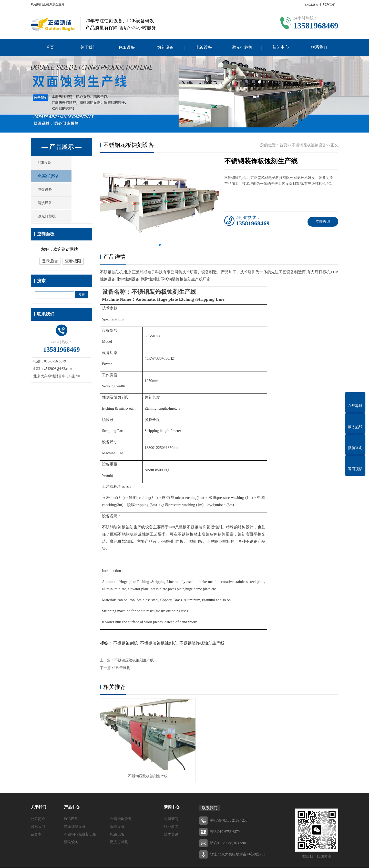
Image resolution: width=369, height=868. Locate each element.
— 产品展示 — (61, 147)
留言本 (36, 820)
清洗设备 (50, 209)
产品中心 (72, 793)
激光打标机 (242, 47)
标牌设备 (117, 813)
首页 (50, 47)
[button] (160, 245)
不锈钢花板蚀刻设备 (309, 145)
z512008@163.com (58, 377)
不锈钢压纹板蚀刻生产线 (134, 660)
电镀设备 (204, 47)
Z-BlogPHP (235, 860)
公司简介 (38, 805)
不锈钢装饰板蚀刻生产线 (202, 643)
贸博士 (266, 860)
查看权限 (73, 270)
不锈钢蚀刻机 (126, 643)
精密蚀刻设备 (75, 813)
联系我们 (329, 5)
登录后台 (50, 270)
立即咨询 (323, 222)
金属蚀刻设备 (54, 179)
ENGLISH (311, 5)
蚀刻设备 (165, 47)
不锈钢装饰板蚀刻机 (159, 643)
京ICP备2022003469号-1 (191, 860)
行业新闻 (171, 813)
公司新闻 (171, 805)
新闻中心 (281, 47)
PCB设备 (127, 47)
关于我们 (88, 47)
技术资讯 (171, 820)
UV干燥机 (122, 668)
